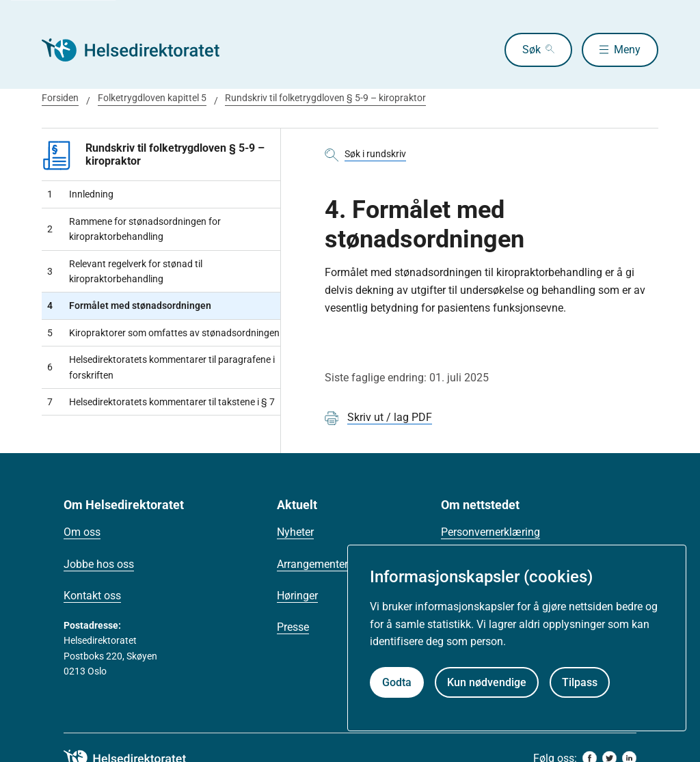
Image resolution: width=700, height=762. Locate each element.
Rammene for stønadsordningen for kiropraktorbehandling (134, 229)
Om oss (82, 532)
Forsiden (60, 98)
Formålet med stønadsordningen (129, 305)
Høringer (297, 596)
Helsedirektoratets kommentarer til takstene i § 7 (161, 402)
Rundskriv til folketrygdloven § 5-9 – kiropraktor (325, 98)
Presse (293, 627)
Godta (397, 682)
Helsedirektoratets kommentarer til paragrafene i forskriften (161, 367)
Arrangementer (312, 564)
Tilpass (580, 682)
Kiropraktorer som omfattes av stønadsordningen (163, 333)
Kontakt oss (92, 596)
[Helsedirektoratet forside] (140, 50)
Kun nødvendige (487, 682)
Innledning (80, 194)
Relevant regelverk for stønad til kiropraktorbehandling (125, 271)
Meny (627, 50)
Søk (531, 50)
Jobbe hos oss (99, 564)
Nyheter (295, 532)
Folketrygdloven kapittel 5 (152, 98)
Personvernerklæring (490, 532)
